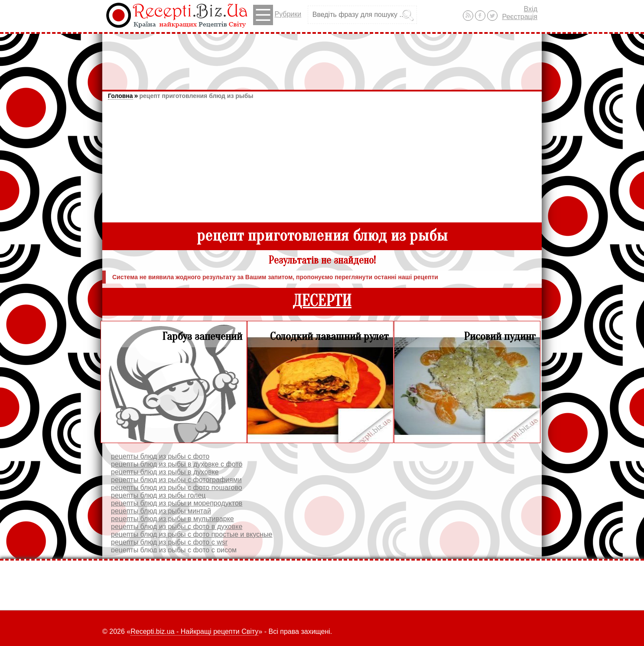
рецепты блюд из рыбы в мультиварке (172, 519)
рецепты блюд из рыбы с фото (160, 456)
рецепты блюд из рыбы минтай (161, 511)
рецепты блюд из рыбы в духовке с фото (177, 464)
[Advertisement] (322, 58)
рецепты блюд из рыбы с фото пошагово (177, 488)
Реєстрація (520, 17)
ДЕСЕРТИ (322, 301)
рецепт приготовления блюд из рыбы (196, 96)
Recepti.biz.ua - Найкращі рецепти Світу (194, 631)
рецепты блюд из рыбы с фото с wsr (169, 542)
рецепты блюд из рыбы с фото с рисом (174, 550)
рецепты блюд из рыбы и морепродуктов (177, 503)
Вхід (531, 9)
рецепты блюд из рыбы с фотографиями (176, 480)
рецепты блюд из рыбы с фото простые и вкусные (192, 534)
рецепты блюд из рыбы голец (158, 495)
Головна (120, 96)
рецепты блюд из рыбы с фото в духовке (177, 527)
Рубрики (277, 15)
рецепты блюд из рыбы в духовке (165, 472)
